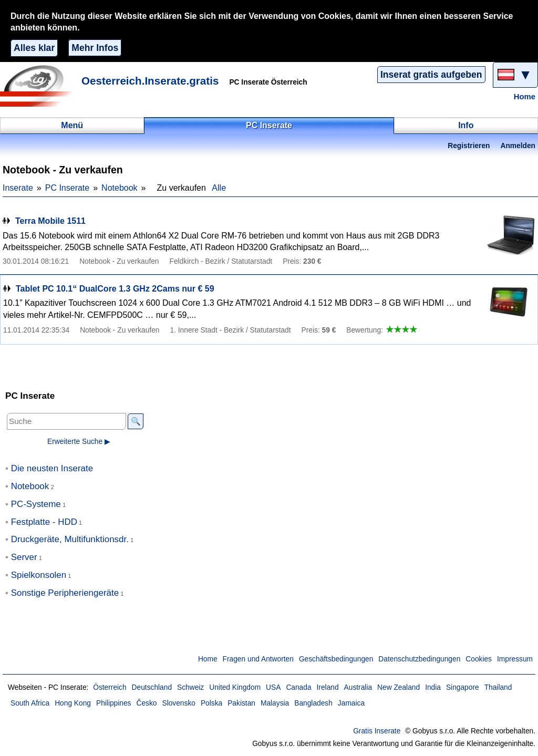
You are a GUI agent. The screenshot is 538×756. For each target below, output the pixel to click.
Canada (298, 687)
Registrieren (469, 146)
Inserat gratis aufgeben (431, 75)
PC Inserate (67, 188)
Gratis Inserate (377, 731)
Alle (219, 188)
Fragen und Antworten (258, 659)
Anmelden (518, 146)
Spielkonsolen (39, 575)
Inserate (18, 188)
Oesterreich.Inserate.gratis (150, 81)
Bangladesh (313, 703)
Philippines (114, 703)
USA (273, 687)
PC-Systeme (36, 504)
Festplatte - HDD (44, 522)
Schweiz (190, 687)
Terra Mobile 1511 (50, 221)
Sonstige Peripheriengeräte (65, 593)
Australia (358, 687)
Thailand (498, 687)
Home (525, 97)
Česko (146, 703)
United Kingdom (235, 687)
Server (24, 557)
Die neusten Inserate (52, 468)
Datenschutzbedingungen (419, 659)
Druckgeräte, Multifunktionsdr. (70, 539)
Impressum (515, 659)
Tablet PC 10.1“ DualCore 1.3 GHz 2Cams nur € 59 (115, 289)
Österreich (110, 687)
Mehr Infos (95, 48)
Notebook (120, 188)
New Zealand (399, 687)
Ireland (328, 687)
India (433, 687)
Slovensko (178, 703)
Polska (211, 703)
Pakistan (241, 703)
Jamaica (351, 703)
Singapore (463, 687)
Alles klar (34, 48)
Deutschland (152, 687)
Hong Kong (73, 703)
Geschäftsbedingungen (336, 659)
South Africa (30, 703)
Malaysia (275, 703)
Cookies (479, 659)
